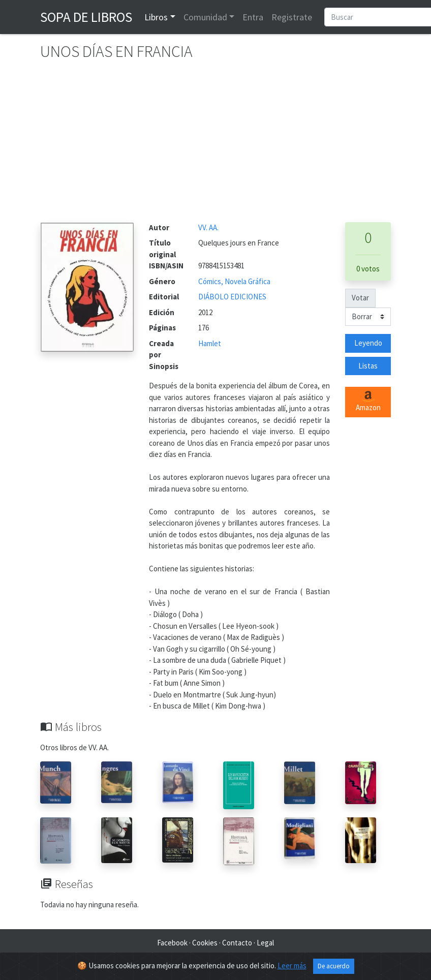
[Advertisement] (216, 146)
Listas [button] (368, 366)
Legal (265, 943)
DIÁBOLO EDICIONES (232, 297)
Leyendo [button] (368, 343)
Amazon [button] (368, 402)
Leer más (292, 966)
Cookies (205, 943)
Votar (360, 298)
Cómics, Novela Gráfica (234, 281)
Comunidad (205, 17)
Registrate (292, 17)
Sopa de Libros (86, 17)
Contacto (237, 943)
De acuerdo (334, 966)
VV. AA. (208, 227)
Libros (156, 17)
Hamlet (210, 343)
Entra (253, 17)
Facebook (172, 943)
